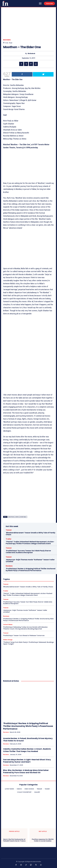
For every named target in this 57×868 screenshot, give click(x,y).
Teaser (9, 530)
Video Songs (8, 640)
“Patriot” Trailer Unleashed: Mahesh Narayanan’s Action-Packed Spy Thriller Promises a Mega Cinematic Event (30, 543)
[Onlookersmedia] (5, 3)
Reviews (7, 40)
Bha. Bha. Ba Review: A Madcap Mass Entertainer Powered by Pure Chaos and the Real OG (26, 771)
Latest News (8, 624)
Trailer (9, 539)
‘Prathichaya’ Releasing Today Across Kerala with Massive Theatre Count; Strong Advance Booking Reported (25, 628)
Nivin (17, 517)
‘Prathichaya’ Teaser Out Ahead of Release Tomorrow (24, 636)
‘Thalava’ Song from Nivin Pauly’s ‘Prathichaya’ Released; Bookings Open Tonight (28, 643)
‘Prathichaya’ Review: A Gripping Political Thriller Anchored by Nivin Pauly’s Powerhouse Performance (31, 570)
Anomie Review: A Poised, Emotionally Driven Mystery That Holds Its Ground (28, 740)
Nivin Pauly (23, 517)
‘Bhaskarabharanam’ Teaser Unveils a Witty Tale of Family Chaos (30, 534)
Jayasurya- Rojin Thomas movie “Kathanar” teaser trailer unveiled (30, 561)
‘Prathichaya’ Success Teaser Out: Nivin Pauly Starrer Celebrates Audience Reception (28, 552)
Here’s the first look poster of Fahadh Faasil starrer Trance (14, 840)
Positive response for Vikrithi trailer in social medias (43, 840)
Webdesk (31, 54)
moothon (11, 517)
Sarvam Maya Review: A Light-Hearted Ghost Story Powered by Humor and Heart (27, 761)
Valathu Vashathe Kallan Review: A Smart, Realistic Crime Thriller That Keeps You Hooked (27, 750)
